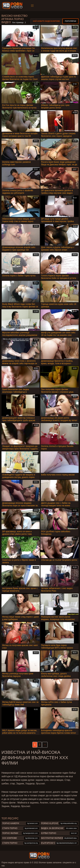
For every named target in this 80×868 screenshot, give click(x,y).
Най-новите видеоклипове (46, 21)
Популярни (70, 21)
